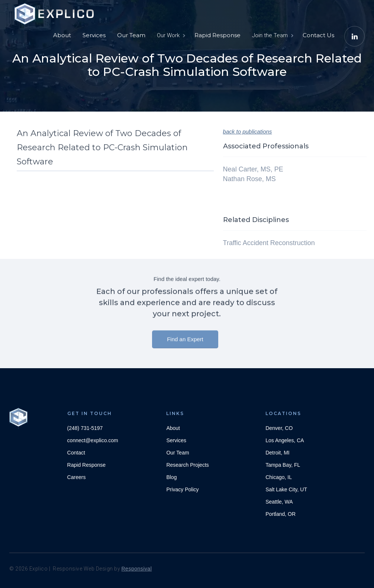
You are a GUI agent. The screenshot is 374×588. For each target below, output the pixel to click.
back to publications (248, 131)
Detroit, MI (278, 453)
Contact (76, 453)
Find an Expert (185, 342)
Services (94, 35)
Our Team (131, 35)
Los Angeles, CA (285, 440)
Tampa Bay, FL (283, 465)
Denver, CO (279, 428)
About (62, 35)
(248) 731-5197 (85, 428)
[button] (170, 35)
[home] (56, 11)
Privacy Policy (182, 489)
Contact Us (318, 35)
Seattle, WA (279, 502)
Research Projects (187, 465)
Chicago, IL (279, 477)
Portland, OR (280, 514)
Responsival (137, 569)
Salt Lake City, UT (286, 489)
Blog (171, 477)
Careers (77, 477)
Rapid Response (217, 35)
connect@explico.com (93, 440)
